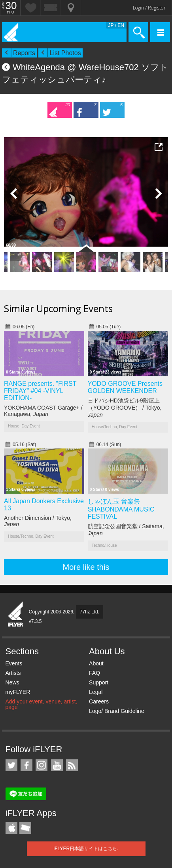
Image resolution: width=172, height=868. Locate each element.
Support (99, 682)
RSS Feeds (72, 765)
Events (14, 663)
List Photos (65, 53)
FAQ (95, 673)
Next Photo (158, 194)
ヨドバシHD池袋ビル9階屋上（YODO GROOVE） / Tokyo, (125, 408)
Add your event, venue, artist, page (42, 704)
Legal (96, 692)
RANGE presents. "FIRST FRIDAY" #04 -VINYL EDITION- (40, 391)
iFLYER (16, 615)
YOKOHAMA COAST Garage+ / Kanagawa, (43, 411)
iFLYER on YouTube (57, 765)
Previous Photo (14, 194)
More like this (86, 567)
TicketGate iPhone (25, 828)
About (96, 663)
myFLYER (18, 692)
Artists (13, 673)
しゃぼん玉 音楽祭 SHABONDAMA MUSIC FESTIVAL (121, 509)
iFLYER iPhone (11, 828)
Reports (24, 53)
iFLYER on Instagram (42, 765)
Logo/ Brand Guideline (116, 711)
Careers (99, 701)
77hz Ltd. (90, 612)
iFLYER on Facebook (26, 765)
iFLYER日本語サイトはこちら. (86, 849)
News (12, 682)
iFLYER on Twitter (11, 765)
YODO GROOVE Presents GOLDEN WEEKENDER (125, 387)
